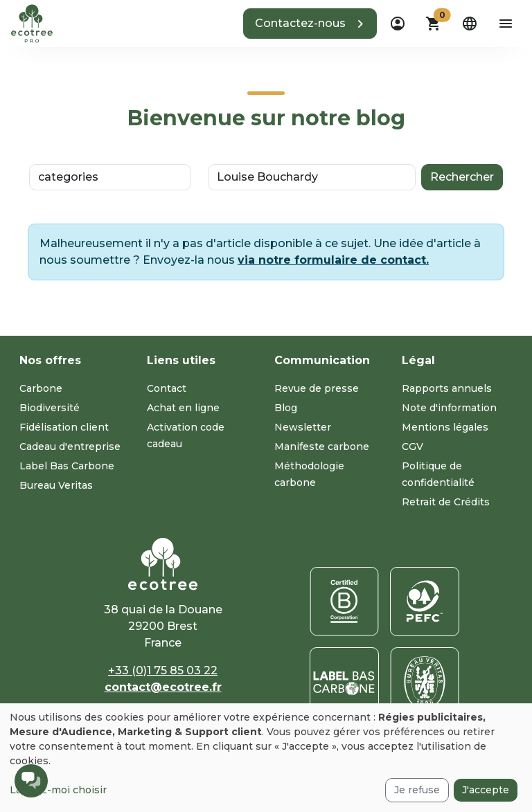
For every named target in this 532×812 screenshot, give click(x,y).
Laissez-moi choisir (58, 790)
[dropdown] (398, 24)
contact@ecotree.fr (163, 687)
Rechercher (462, 177)
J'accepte (486, 790)
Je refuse (417, 790)
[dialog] (266, 758)
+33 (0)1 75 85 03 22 (163, 670)
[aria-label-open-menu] (506, 24)
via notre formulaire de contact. (333, 260)
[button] (310, 24)
